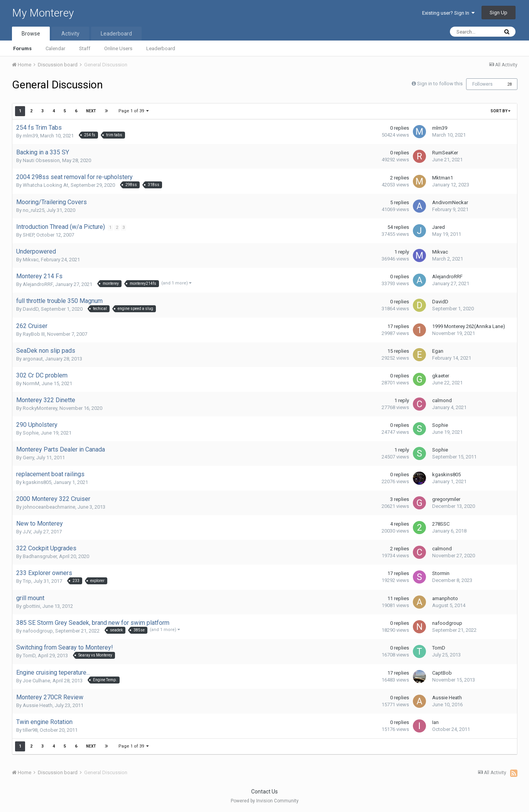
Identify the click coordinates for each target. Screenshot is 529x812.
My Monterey (43, 13)
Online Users (118, 48)
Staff (85, 48)
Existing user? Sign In (448, 13)
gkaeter (441, 376)
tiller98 (30, 730)
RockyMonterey (40, 408)
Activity (70, 34)
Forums (22, 48)
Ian (435, 722)
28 (510, 84)
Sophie (31, 433)
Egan (438, 351)
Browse (31, 34)
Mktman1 (443, 178)
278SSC (441, 524)
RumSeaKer (445, 153)
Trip (27, 581)
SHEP (28, 235)
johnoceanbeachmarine (49, 507)
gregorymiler (446, 499)
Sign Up (499, 13)
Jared (439, 227)
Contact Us (264, 792)
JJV (27, 532)
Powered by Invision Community (265, 801)
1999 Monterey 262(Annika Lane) (469, 326)
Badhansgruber (40, 556)
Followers (483, 84)
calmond (442, 400)
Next (91, 111)
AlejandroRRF (38, 284)
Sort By (500, 111)
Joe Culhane (36, 681)
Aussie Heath (38, 705)
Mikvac (31, 260)
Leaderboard (161, 48)
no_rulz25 (34, 210)
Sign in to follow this (440, 84)
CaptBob (442, 673)
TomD (29, 656)
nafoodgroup (38, 631)
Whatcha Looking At (46, 185)
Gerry (28, 458)
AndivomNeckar (450, 202)
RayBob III (34, 334)
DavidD (31, 309)
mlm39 (30, 136)
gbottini (31, 606)
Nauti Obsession (41, 160)
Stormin (441, 573)
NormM (31, 383)
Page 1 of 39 (134, 111)
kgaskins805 (37, 482)
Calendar (55, 48)
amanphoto (445, 598)
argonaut (33, 359)
